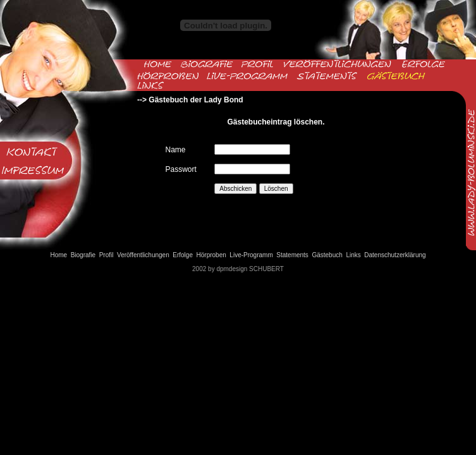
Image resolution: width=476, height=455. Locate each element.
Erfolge (183, 255)
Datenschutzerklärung (395, 255)
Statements (292, 255)
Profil (107, 255)
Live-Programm (251, 255)
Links (353, 255)
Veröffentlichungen (143, 255)
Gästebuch (327, 255)
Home (58, 255)
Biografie (83, 255)
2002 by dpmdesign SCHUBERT (238, 269)
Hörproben (211, 255)
